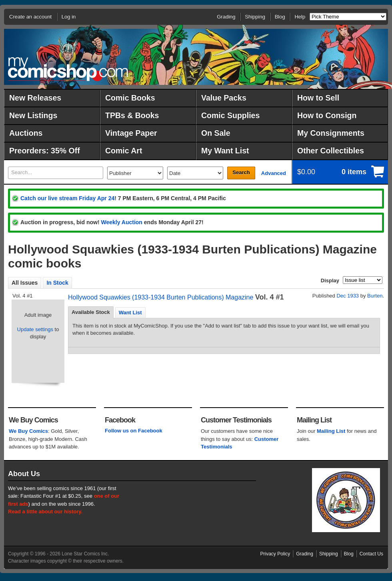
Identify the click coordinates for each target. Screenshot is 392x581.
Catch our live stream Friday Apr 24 (67, 198)
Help (300, 17)
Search (241, 172)
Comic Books (130, 98)
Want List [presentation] (130, 313)
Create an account (30, 17)
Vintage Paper (131, 133)
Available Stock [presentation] (91, 312)
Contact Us (371, 554)
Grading (226, 17)
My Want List (225, 151)
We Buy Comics (28, 431)
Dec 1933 (348, 296)
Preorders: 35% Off (45, 151)
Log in (69, 17)
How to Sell (318, 98)
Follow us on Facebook (134, 431)
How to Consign (327, 115)
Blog (280, 17)
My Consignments (331, 133)
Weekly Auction (121, 222)
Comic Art (124, 151)
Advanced (274, 173)
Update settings (35, 329)
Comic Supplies (230, 115)
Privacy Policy (275, 554)
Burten (375, 296)
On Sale (216, 133)
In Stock (57, 283)
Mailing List (331, 431)
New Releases (35, 98)
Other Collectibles (331, 151)
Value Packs (224, 98)
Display (330, 280)
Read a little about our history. (45, 512)
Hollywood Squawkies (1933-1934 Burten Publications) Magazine (161, 297)
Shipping (255, 17)
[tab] (91, 312)
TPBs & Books (132, 115)
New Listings (33, 115)
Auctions (26, 133)
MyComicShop (68, 69)
